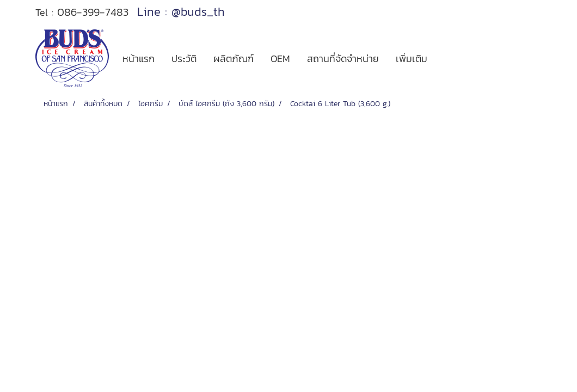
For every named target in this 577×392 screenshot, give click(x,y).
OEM (280, 59)
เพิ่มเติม (412, 59)
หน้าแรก (139, 59)
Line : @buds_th (181, 12)
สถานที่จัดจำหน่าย (343, 59)
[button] (445, 58)
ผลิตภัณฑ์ (234, 59)
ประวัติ (184, 59)
